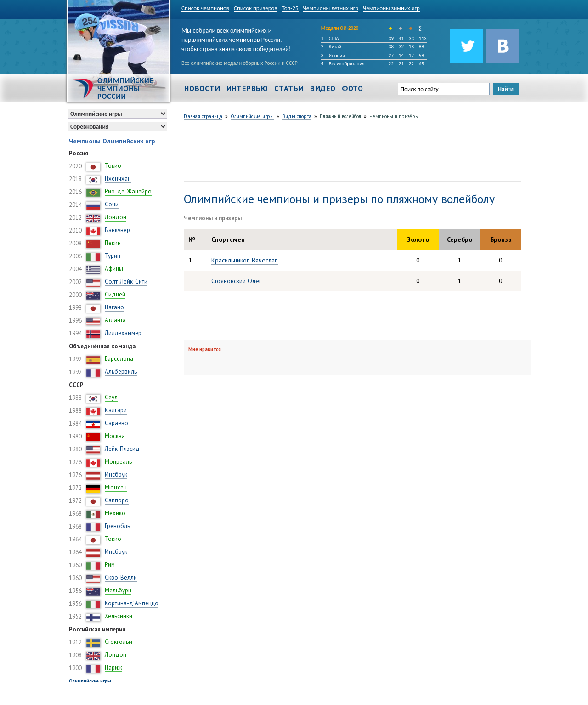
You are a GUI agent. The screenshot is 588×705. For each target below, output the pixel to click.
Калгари (116, 410)
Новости (202, 88)
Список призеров (256, 8)
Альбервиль (121, 372)
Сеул (111, 397)
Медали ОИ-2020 (340, 28)
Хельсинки (119, 616)
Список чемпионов (205, 8)
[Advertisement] (351, 154)
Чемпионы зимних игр (391, 8)
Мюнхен (116, 487)
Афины (114, 269)
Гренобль (117, 526)
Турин (113, 256)
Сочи (112, 204)
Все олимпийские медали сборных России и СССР (240, 63)
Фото (353, 88)
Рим (110, 565)
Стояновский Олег (236, 281)
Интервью (247, 88)
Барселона (119, 359)
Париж (113, 668)
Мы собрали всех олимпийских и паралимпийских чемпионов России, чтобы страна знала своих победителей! (236, 38)
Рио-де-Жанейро (128, 191)
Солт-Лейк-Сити (126, 281)
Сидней (115, 294)
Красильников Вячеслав (245, 260)
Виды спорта (297, 116)
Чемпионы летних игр (331, 8)
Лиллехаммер (123, 333)
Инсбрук (116, 475)
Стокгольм (119, 642)
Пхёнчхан (118, 179)
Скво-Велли (121, 577)
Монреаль (118, 462)
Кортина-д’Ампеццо (132, 603)
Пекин (113, 243)
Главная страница (203, 116)
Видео (323, 88)
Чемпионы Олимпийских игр (112, 141)
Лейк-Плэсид (122, 449)
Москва (115, 436)
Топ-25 (290, 8)
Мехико (115, 513)
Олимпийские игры (90, 681)
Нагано (114, 307)
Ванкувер (117, 230)
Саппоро (117, 500)
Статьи (289, 88)
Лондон (116, 217)
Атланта (115, 320)
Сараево (116, 423)
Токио (113, 166)
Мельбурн (118, 590)
